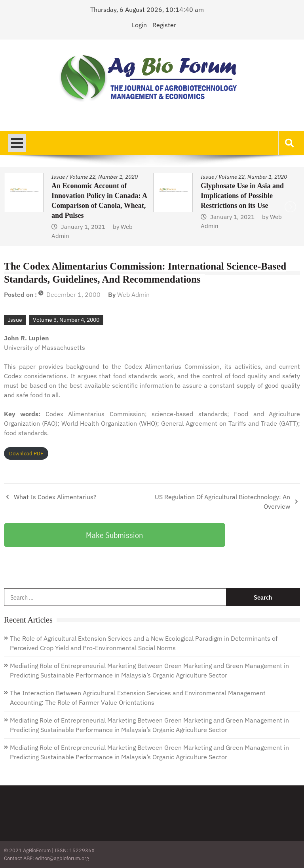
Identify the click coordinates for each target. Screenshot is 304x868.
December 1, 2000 (73, 294)
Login (139, 25)
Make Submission (114, 535)
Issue (58, 177)
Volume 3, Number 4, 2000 (66, 320)
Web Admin (133, 294)
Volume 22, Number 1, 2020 (104, 177)
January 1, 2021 (83, 227)
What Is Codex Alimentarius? (55, 497)
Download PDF (26, 454)
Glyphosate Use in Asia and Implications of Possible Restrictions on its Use (242, 196)
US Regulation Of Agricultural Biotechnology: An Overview (222, 502)
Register (164, 25)
